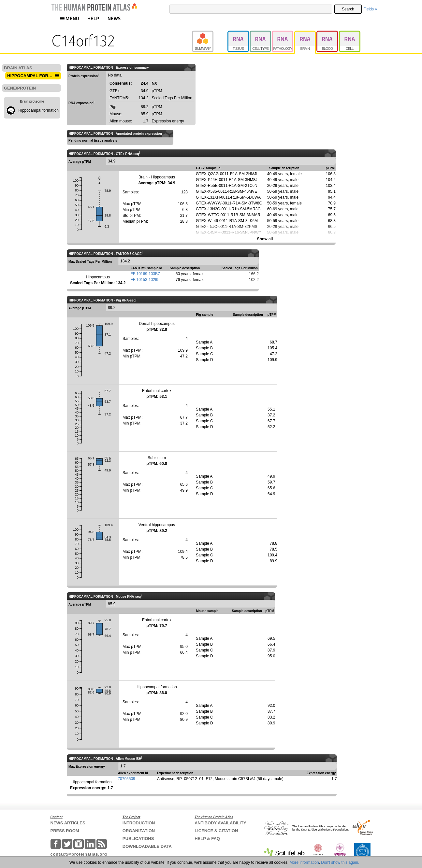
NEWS (114, 18)
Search (348, 9)
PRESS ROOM (65, 831)
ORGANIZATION (139, 831)
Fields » (370, 9)
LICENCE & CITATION (216, 831)
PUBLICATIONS (138, 839)
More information (304, 862)
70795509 (126, 779)
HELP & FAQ (207, 839)
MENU (69, 18)
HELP (93, 18)
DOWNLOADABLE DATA (147, 846)
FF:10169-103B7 (145, 274)
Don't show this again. (340, 862)
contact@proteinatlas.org (79, 854)
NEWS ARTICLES (68, 823)
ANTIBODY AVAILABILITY (220, 823)
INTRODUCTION (139, 823)
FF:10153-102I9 (145, 280)
